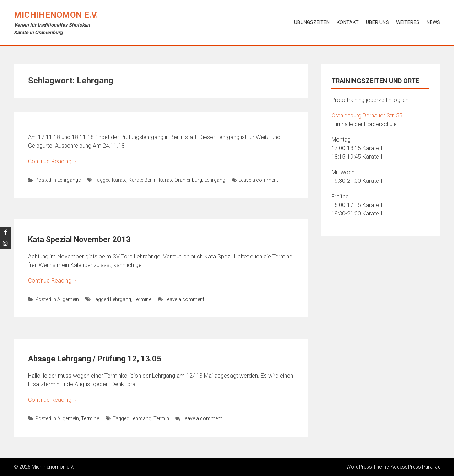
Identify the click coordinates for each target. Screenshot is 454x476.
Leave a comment (255, 180)
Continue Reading (53, 161)
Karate (119, 180)
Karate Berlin (143, 180)
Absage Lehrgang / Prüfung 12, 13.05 (95, 359)
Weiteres (408, 22)
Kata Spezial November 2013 (79, 239)
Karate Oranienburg (180, 180)
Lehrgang (215, 180)
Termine (142, 299)
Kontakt (348, 22)
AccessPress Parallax (415, 467)
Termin (161, 418)
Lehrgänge (69, 180)
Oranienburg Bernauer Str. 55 (367, 116)
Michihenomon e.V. (56, 15)
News (433, 22)
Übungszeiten (312, 22)
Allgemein (68, 299)
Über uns (377, 22)
